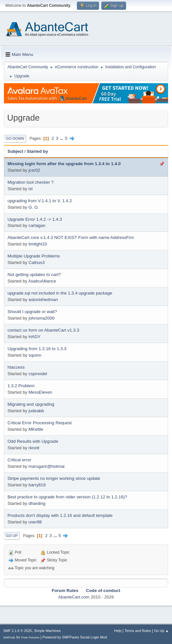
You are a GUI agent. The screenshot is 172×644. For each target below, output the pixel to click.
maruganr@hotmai (46, 466)
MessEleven (40, 392)
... (62, 138)
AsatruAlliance (42, 281)
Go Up (12, 536)
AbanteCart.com (74, 597)
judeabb (36, 411)
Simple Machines (47, 631)
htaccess (16, 367)
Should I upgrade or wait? (32, 312)
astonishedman (43, 300)
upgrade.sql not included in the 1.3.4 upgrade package (60, 293)
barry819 (37, 485)
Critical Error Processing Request (40, 423)
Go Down (15, 138)
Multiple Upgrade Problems (34, 256)
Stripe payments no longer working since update (54, 478)
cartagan (37, 225)
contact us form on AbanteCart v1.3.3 (43, 330)
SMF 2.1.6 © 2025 (18, 631)
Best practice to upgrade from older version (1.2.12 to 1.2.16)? (67, 497)
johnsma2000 (41, 318)
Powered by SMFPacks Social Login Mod (75, 637)
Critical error (19, 460)
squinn (35, 355)
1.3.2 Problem (21, 386)
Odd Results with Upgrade (33, 441)
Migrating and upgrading (31, 404)
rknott (34, 448)
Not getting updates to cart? (34, 275)
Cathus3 (36, 263)
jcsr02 (34, 170)
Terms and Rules (138, 631)
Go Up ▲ (161, 631)
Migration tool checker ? (31, 182)
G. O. (34, 207)
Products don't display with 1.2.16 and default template (60, 515)
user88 (35, 522)
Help (118, 631)
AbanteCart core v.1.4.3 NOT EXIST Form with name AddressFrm (71, 237)
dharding (37, 503)
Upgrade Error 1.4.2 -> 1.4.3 (35, 219)
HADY (34, 337)
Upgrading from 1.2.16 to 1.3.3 (37, 349)
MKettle (36, 429)
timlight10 (38, 244)
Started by (37, 151)
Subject (15, 151)
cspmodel (38, 374)
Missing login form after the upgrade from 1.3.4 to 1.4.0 (64, 164)
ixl (30, 189)
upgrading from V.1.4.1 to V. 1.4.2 (40, 201)
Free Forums (30, 637)
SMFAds (9, 637)
